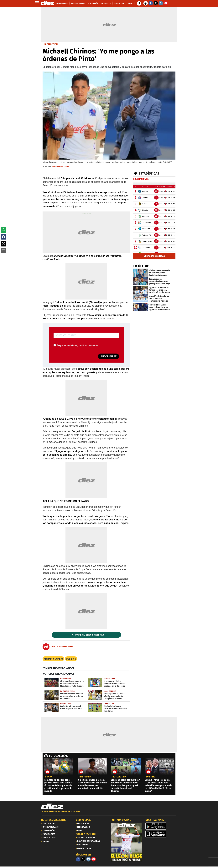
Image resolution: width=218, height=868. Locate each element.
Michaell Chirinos (54, 659)
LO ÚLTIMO (141, 266)
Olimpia (72, 659)
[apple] (161, 834)
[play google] (161, 826)
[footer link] (109, 813)
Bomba (49, 777)
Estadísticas (149, 173)
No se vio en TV (119, 777)
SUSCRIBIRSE (108, 356)
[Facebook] (78, 859)
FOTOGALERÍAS (58, 756)
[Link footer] (52, 806)
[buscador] (139, 3)
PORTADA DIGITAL (121, 820)
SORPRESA (151, 777)
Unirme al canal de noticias (89, 635)
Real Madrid (85, 777)
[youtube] (94, 859)
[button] (3, 230)
